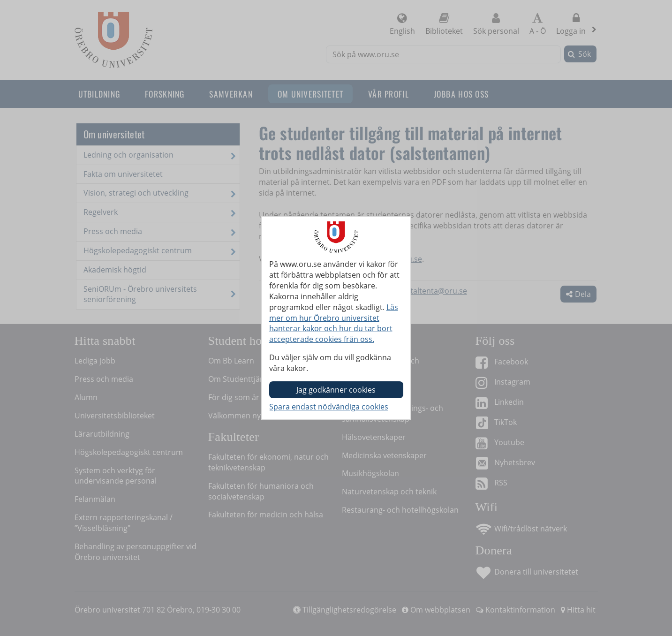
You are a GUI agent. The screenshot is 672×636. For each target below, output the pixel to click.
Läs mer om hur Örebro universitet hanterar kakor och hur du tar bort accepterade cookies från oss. (334, 323)
